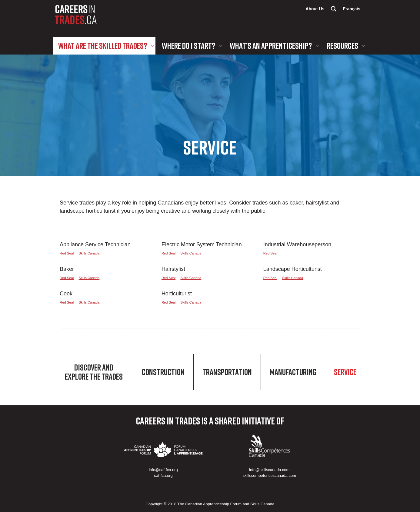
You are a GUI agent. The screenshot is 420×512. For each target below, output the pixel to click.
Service (345, 372)
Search (334, 9)
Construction (163, 372)
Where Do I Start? (188, 46)
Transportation (227, 372)
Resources (342, 46)
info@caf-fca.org (163, 470)
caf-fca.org (163, 475)
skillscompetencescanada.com (269, 475)
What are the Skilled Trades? (103, 46)
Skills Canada (89, 253)
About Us (315, 9)
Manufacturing (293, 372)
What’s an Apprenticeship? (271, 46)
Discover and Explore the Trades (94, 372)
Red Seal (67, 253)
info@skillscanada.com (269, 470)
